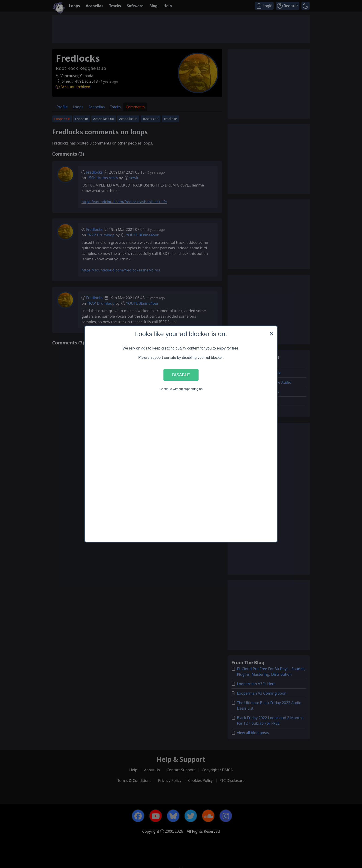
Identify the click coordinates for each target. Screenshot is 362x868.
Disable (181, 375)
